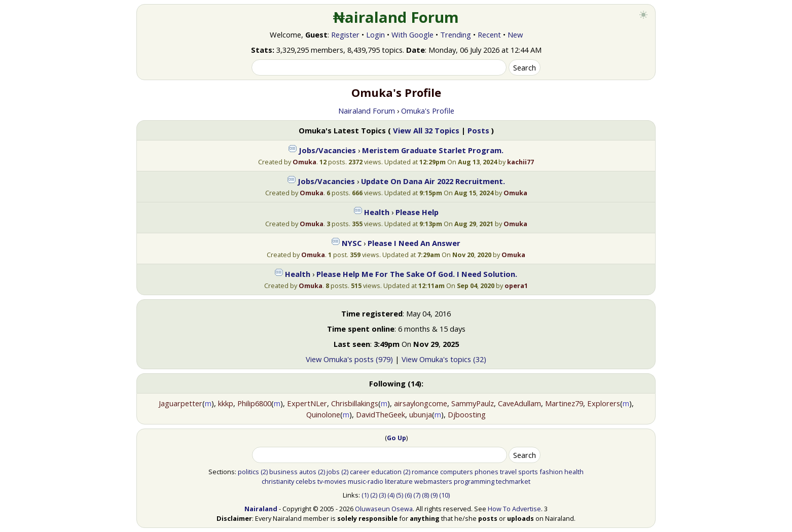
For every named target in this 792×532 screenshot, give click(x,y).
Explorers (604, 403)
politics (248, 472)
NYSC (352, 243)
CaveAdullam (519, 403)
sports (528, 472)
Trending (456, 34)
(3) (382, 495)
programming (474, 481)
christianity (278, 481)
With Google (412, 34)
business (283, 472)
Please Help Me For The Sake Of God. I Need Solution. (417, 274)
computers (457, 472)
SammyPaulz (473, 403)
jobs (333, 472)
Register (345, 34)
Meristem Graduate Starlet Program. (433, 150)
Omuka (304, 162)
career (360, 472)
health (574, 472)
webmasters (433, 481)
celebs (306, 481)
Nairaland (261, 509)
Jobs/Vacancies (327, 150)
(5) (400, 495)
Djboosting (467, 414)
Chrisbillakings (355, 403)
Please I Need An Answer (414, 243)
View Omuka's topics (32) (444, 359)
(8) (425, 495)
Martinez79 (564, 403)
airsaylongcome (421, 403)
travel (508, 472)
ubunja (421, 414)
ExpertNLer (307, 403)
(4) (391, 495)
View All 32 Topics (426, 130)
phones (487, 472)
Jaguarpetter (181, 403)
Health (377, 212)
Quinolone (323, 414)
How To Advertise (514, 509)
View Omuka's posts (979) (349, 359)
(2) (264, 472)
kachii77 (520, 162)
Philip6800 (254, 403)
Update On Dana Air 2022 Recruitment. (433, 181)
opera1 (516, 286)
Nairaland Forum (367, 111)
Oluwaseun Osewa (384, 509)
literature (399, 481)
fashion (551, 472)
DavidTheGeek (381, 414)
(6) (408, 495)
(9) (434, 495)
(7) (417, 495)
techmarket (513, 481)
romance (425, 472)
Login (375, 34)
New (515, 34)
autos (308, 472)
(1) (365, 495)
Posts (478, 130)
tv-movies (332, 481)
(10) (444, 495)
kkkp (226, 403)
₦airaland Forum (396, 17)
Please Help (417, 212)
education (386, 472)
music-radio (366, 481)
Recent (489, 34)
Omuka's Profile (428, 111)
